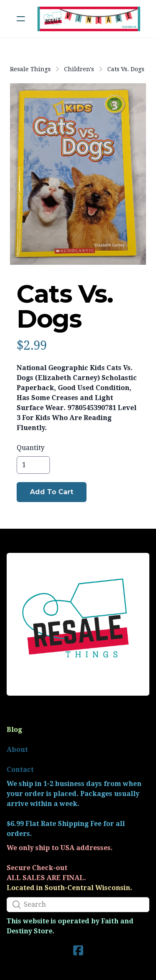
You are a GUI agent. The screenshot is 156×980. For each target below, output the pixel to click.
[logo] (89, 19)
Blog (14, 730)
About (17, 750)
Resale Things (30, 69)
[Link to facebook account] (78, 950)
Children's (79, 69)
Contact (20, 770)
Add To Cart (52, 492)
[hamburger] (21, 19)
